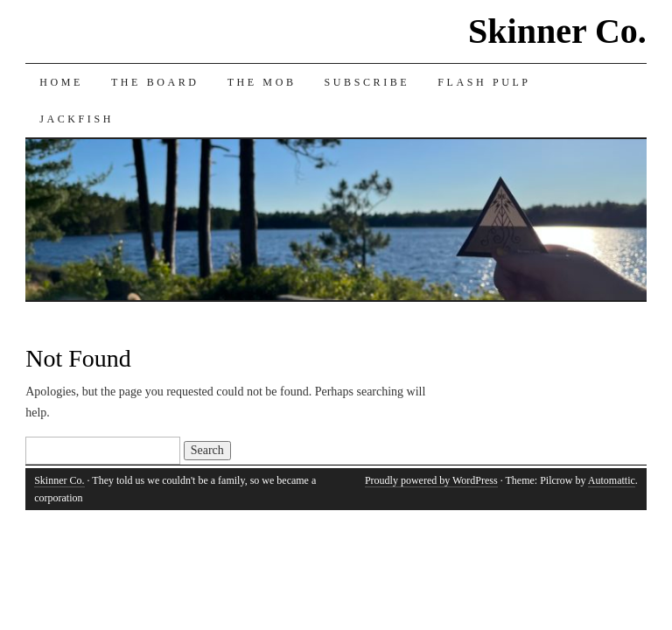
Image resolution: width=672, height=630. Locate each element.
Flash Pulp (484, 82)
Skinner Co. (557, 31)
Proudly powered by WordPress (431, 480)
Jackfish (77, 119)
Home (61, 82)
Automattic (612, 480)
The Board (155, 82)
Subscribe (367, 82)
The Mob (262, 82)
